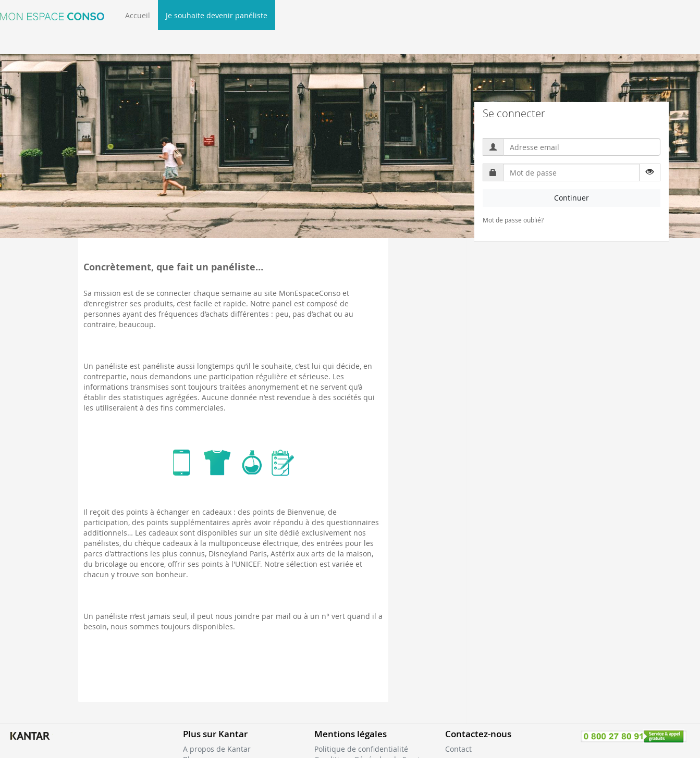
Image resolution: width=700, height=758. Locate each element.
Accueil (138, 15)
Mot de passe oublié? (513, 220)
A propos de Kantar (217, 749)
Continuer (572, 198)
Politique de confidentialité (361, 749)
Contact (458, 749)
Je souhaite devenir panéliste (217, 15)
